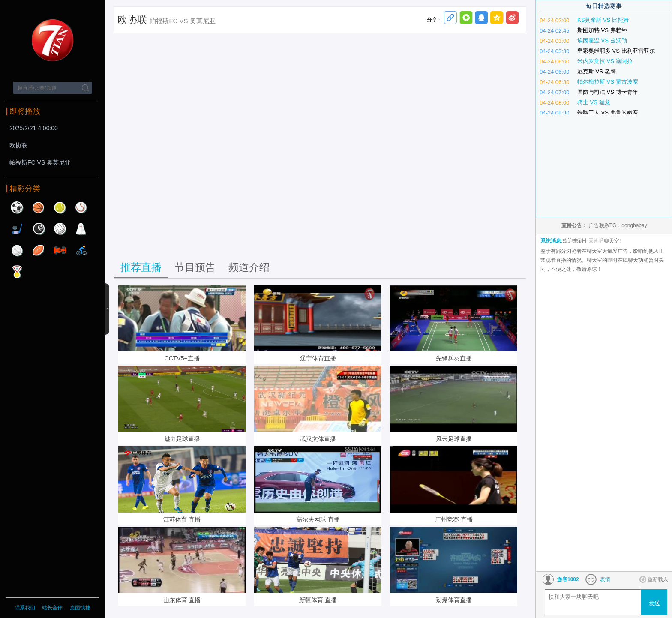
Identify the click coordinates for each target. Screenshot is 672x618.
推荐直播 (141, 267)
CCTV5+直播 (182, 358)
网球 (60, 207)
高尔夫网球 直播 (318, 519)
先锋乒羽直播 (454, 358)
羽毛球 (81, 229)
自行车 (81, 250)
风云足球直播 (454, 439)
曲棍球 (17, 229)
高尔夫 (17, 250)
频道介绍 (249, 267)
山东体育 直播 (182, 600)
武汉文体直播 (318, 439)
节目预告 (195, 267)
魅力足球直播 (182, 439)
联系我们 (25, 608)
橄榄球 (39, 250)
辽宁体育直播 (318, 358)
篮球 (39, 207)
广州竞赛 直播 (454, 519)
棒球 (81, 207)
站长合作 (53, 608)
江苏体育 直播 (182, 519)
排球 (60, 229)
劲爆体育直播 (454, 600)
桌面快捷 (80, 608)
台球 (39, 229)
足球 (17, 207)
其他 (17, 272)
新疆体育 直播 (318, 600)
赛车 (60, 250)
